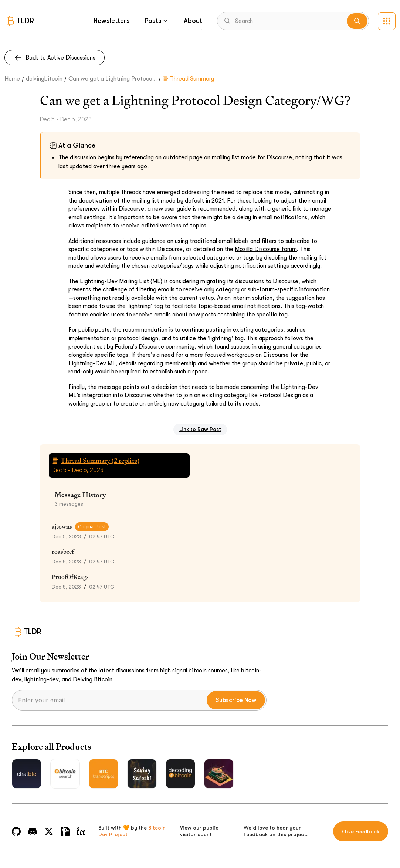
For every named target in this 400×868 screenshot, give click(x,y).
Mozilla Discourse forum (266, 249)
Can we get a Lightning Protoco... (113, 79)
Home (12, 79)
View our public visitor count (199, 831)
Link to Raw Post (200, 429)
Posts (157, 21)
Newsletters (112, 21)
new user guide (172, 209)
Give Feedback (361, 831)
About (193, 21)
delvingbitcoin (44, 79)
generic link (287, 209)
